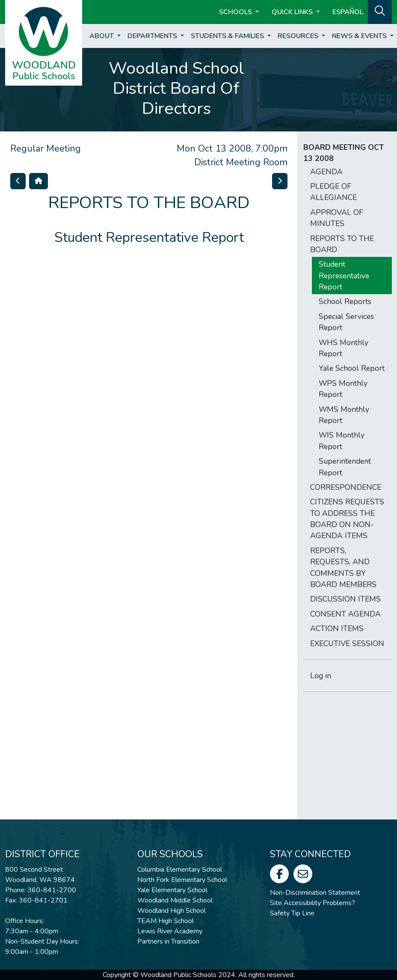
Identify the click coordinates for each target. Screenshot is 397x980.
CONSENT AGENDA (345, 614)
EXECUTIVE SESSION (347, 643)
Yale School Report (352, 368)
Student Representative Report (344, 276)
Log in (321, 676)
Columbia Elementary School (180, 870)
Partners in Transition (168, 941)
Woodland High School (172, 911)
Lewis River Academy (170, 931)
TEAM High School (166, 921)
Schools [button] (236, 12)
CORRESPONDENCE (346, 487)
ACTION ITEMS (337, 629)
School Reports (345, 301)
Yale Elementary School (172, 890)
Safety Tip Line (292, 913)
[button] (380, 11)
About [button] (102, 36)
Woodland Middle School (175, 900)
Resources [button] (299, 36)
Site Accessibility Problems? (313, 903)
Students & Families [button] (228, 36)
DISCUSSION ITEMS (345, 599)
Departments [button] (153, 36)
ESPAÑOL (348, 12)
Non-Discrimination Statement (315, 893)
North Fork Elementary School (182, 880)
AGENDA (326, 172)
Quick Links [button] (293, 12)
